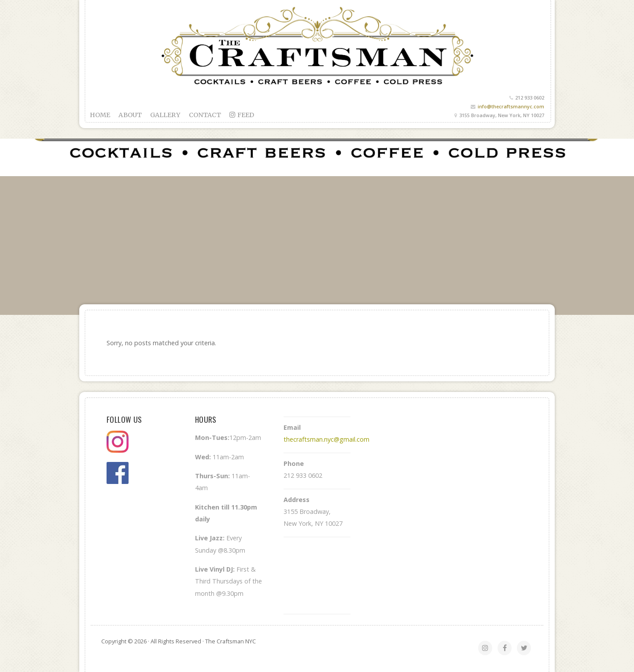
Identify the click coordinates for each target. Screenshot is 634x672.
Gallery (165, 115)
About (130, 115)
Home (100, 115)
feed (242, 115)
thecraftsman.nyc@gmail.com (326, 439)
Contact (205, 115)
